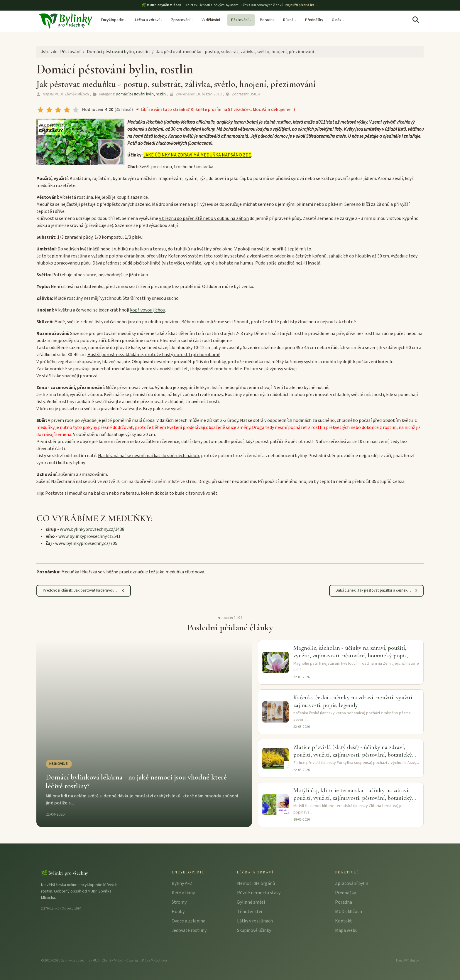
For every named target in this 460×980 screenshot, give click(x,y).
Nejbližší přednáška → (302, 5)
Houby (178, 912)
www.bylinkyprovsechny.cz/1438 (92, 529)
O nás (336, 20)
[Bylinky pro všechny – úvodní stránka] (65, 21)
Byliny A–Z (182, 883)
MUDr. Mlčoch (349, 912)
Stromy (179, 902)
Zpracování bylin (352, 883)
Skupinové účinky (254, 930)
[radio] (40, 110)
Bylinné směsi (251, 902)
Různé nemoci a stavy (259, 893)
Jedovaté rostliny (189, 930)
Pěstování (240, 20)
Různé (288, 20)
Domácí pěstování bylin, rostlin (141, 94)
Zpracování (181, 20)
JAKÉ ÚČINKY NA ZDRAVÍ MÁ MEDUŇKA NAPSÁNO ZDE (197, 155)
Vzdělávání (211, 20)
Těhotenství (250, 912)
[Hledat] (416, 20)
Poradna (267, 20)
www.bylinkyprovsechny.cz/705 (86, 543)
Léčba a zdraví (147, 20)
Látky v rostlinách (255, 921)
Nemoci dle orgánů (256, 883)
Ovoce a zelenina (188, 921)
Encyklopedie (112, 20)
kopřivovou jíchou (148, 310)
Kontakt (344, 921)
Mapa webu (346, 930)
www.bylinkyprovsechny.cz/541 (89, 536)
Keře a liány (183, 893)
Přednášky (314, 20)
